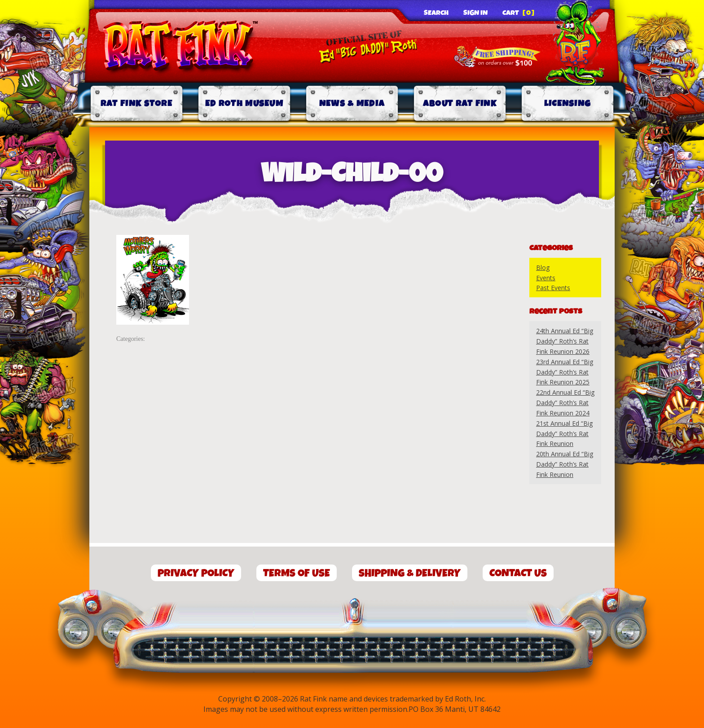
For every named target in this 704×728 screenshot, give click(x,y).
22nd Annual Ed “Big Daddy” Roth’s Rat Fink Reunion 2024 (565, 403)
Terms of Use (297, 573)
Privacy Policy (196, 573)
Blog (543, 267)
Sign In (475, 13)
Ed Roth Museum (244, 104)
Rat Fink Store (136, 104)
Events (546, 278)
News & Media (352, 104)
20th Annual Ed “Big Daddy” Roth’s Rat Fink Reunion (565, 464)
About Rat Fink (460, 104)
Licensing (568, 104)
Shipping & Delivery (410, 573)
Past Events (553, 288)
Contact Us (518, 573)
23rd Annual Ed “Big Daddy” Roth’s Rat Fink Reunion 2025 (565, 372)
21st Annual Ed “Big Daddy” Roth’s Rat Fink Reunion (564, 434)
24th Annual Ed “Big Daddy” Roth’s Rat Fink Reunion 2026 (565, 341)
